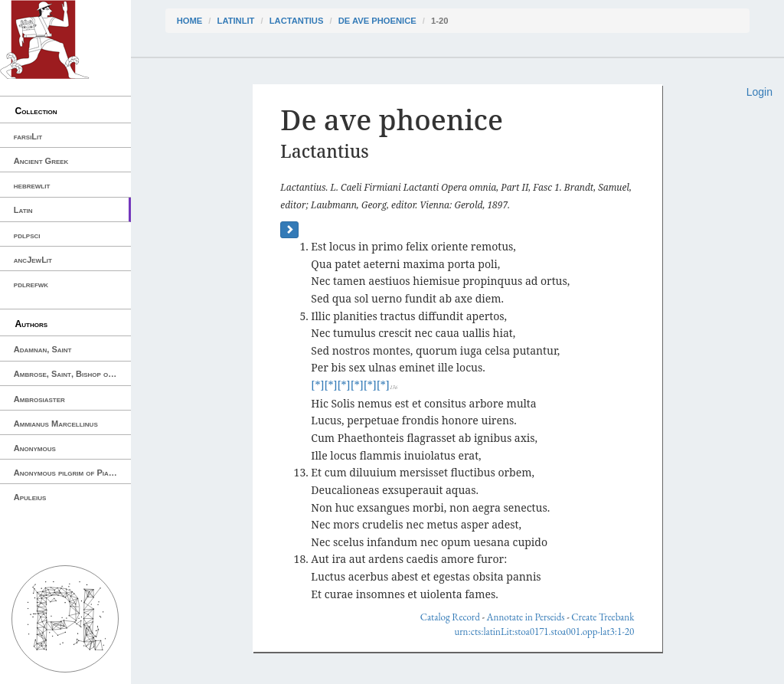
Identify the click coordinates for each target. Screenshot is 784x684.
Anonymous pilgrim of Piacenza (72, 473)
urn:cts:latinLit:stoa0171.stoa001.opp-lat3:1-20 (544, 632)
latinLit (236, 21)
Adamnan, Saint (43, 349)
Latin (23, 210)
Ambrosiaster (39, 399)
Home (190, 21)
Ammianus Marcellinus (56, 424)
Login (759, 92)
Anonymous (35, 448)
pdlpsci (27, 235)
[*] (317, 385)
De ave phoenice (377, 21)
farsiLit (28, 136)
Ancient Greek (41, 161)
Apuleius (30, 497)
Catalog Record (450, 617)
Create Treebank (603, 617)
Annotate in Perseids (526, 617)
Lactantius (297, 21)
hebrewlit (32, 185)
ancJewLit (33, 260)
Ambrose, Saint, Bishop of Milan (72, 374)
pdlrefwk (31, 284)
